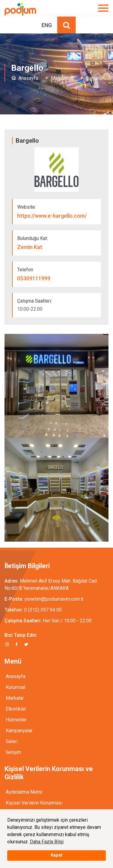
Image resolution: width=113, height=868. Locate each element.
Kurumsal (16, 687)
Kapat (56, 855)
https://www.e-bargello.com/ (52, 216)
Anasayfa (28, 78)
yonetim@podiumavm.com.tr (54, 599)
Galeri (12, 741)
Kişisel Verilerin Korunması (34, 803)
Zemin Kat (30, 247)
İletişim (13, 752)
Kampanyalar (19, 731)
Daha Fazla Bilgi (47, 842)
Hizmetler (16, 720)
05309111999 (34, 278)
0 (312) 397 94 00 (43, 610)
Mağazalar (62, 78)
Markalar (15, 698)
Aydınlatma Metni (24, 792)
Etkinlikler (16, 709)
